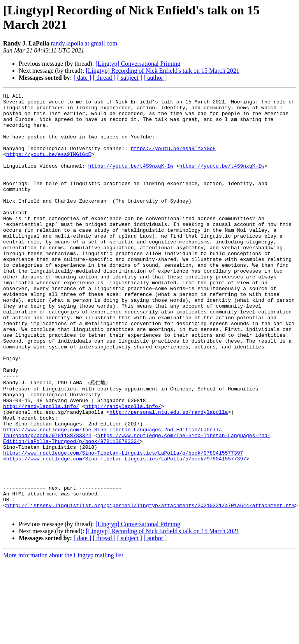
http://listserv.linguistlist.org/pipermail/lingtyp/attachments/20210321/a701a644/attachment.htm (150, 587)
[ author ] (155, 78)
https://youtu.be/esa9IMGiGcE (173, 160)
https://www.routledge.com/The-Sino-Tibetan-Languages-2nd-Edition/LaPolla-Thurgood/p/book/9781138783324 (137, 507)
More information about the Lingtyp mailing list (63, 637)
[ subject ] (130, 78)
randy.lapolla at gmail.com (84, 43)
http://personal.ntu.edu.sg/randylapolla (169, 475)
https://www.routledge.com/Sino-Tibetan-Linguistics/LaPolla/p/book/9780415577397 (123, 524)
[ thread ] (104, 78)
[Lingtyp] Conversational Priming (138, 64)
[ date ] (82, 78)
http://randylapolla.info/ (41, 468)
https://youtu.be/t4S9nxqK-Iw (130, 181)
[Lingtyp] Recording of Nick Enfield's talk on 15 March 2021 (162, 71)
